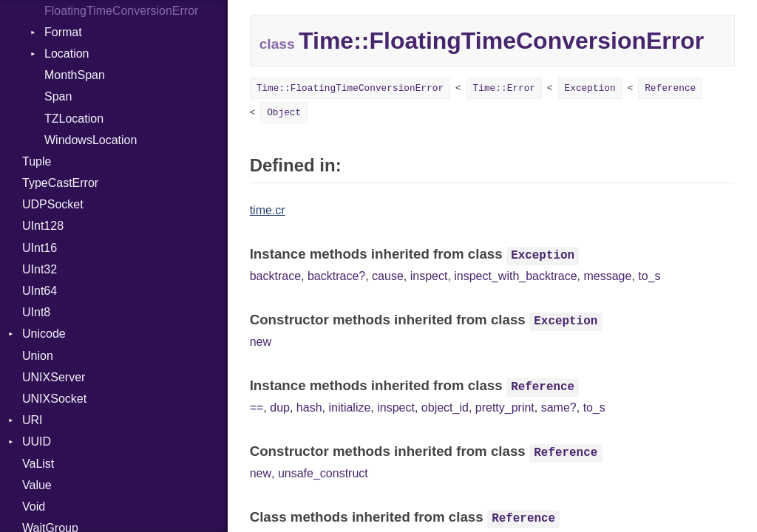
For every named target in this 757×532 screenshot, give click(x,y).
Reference (670, 88)
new (261, 342)
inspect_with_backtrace (515, 276)
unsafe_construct (323, 473)
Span (58, 96)
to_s (649, 276)
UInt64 (40, 291)
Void (34, 507)
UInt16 (40, 248)
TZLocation (74, 119)
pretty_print (505, 407)
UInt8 (36, 312)
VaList (38, 464)
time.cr (268, 210)
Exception (590, 88)
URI (33, 420)
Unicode (44, 334)
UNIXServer (54, 377)
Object (284, 113)
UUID (37, 441)
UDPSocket (53, 204)
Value (37, 485)
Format (63, 32)
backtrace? (336, 276)
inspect (429, 276)
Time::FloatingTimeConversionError (350, 88)
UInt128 (43, 226)
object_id (445, 407)
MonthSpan (75, 75)
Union (38, 356)
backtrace (275, 276)
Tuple (37, 161)
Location (67, 54)
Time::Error (504, 88)
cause (388, 276)
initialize (349, 407)
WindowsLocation (91, 140)
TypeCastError (60, 183)
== (257, 407)
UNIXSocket (54, 399)
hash (309, 407)
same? (559, 407)
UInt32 (40, 269)
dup (280, 407)
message (607, 276)
